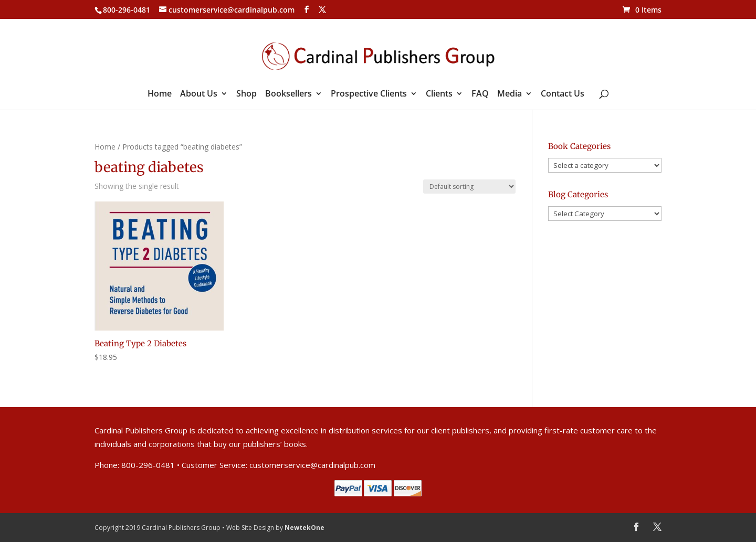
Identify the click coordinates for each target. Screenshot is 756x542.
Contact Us (563, 94)
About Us (199, 94)
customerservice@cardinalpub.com (312, 465)
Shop (246, 94)
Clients (439, 94)
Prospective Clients (369, 94)
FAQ (480, 94)
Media (510, 94)
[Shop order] (469, 187)
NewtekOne (304, 528)
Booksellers (288, 94)
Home (160, 94)
